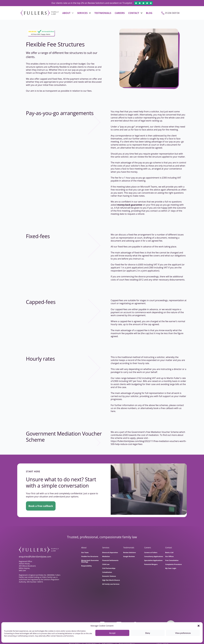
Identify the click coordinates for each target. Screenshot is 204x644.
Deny (148, 633)
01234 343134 (172, 13)
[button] (199, 626)
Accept (112, 633)
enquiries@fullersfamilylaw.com (35, 557)
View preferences (183, 633)
